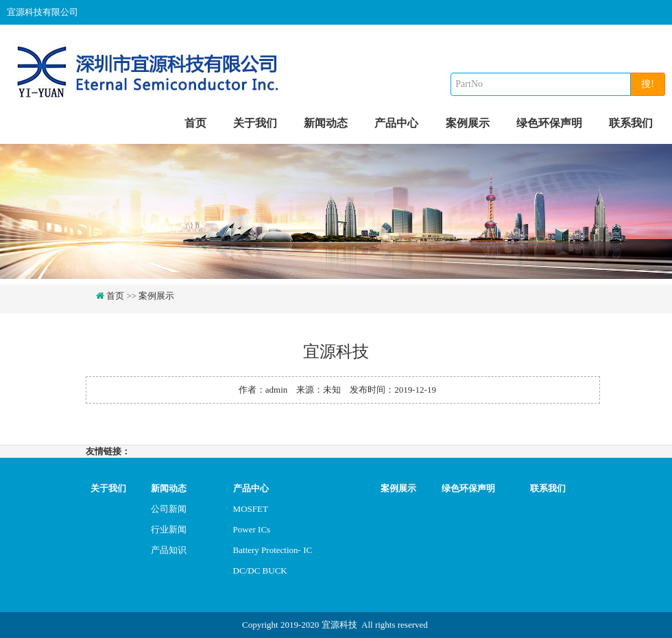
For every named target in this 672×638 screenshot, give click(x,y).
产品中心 (396, 123)
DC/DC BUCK (260, 570)
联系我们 (631, 123)
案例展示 (468, 123)
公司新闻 (169, 509)
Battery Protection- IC (273, 550)
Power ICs (252, 529)
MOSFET (251, 509)
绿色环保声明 (549, 123)
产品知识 (169, 550)
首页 (195, 123)
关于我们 (255, 123)
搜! (648, 84)
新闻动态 (326, 123)
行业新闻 (169, 529)
